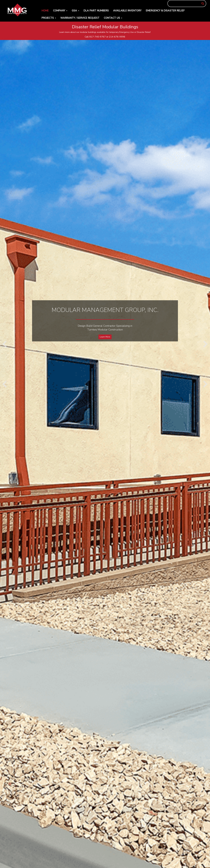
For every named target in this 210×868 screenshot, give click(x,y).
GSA (75, 11)
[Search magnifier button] (203, 3)
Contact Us (113, 18)
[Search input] (186, 3)
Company (60, 11)
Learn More (105, 337)
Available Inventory (127, 11)
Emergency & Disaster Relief (165, 11)
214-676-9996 (117, 37)
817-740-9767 (98, 37)
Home (45, 11)
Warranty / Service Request (80, 18)
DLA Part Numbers (96, 11)
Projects (49, 18)
